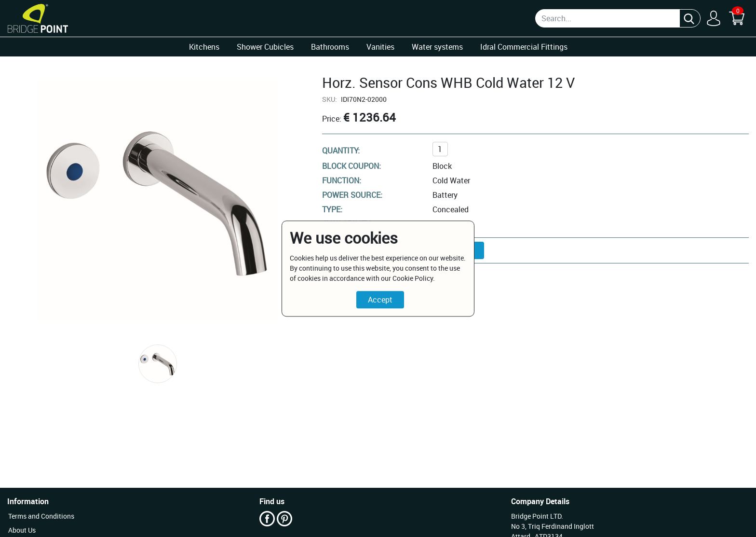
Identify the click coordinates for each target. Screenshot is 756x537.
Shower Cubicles (265, 47)
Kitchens (204, 47)
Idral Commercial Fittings (524, 47)
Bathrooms (330, 47)
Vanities (380, 47)
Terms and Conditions (41, 516)
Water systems (437, 47)
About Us (22, 530)
